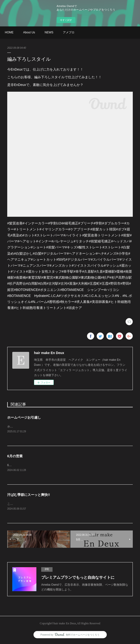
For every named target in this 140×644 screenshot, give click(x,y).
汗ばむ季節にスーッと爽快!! (29, 495)
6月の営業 (15, 457)
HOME (9, 32)
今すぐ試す (66, 20)
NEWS (49, 32)
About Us (29, 32)
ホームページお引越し (24, 417)
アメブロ (69, 32)
